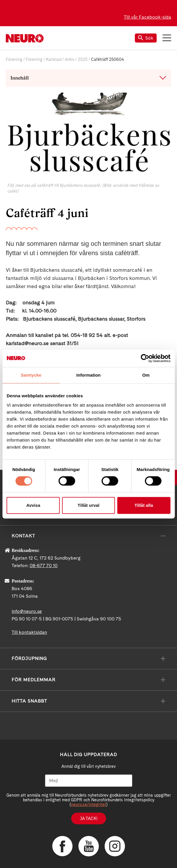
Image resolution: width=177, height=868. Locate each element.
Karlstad (54, 59)
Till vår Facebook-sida (147, 17)
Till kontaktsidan (29, 632)
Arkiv (70, 59)
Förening (14, 59)
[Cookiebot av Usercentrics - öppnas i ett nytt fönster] (145, 358)
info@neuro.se (27, 611)
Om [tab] (146, 375)
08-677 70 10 (44, 566)
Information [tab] (89, 375)
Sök (146, 38)
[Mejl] (89, 781)
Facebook (62, 846)
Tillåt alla (144, 505)
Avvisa (33, 505)
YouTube (89, 846)
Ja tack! (89, 818)
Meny (167, 38)
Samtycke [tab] (31, 375)
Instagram (115, 846)
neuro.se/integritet (88, 805)
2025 (83, 59)
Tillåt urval (88, 505)
